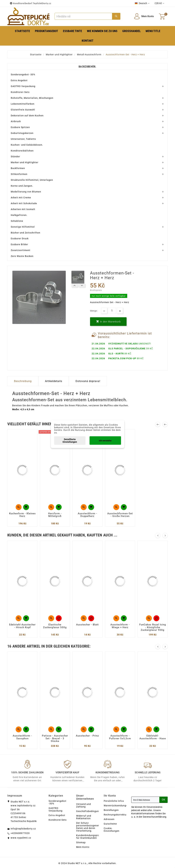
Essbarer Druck (20, 239)
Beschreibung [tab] (23, 381)
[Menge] (112, 311)
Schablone (17, 221)
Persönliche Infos (114, 801)
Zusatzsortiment (21, 250)
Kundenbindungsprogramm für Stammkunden (92, 837)
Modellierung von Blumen (26, 192)
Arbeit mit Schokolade (24, 203)
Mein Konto (83, 847)
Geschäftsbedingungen (90, 811)
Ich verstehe (105, 440)
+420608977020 (20, 833)
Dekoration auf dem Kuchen (27, 116)
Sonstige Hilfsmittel (23, 227)
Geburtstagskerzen (22, 133)
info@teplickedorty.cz (23, 829)
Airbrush (16, 121)
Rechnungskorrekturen (117, 815)
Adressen (109, 819)
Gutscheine (110, 824)
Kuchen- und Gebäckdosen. (27, 145)
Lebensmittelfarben (23, 104)
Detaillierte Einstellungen (70, 440)
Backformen (18, 168)
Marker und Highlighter (25, 162)
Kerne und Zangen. (22, 186)
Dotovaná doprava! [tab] (88, 381)
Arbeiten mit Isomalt (23, 209)
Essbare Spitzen (20, 127)
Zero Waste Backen (22, 256)
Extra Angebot (19, 80)
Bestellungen (111, 810)
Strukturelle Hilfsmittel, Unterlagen (32, 180)
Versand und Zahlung (84, 805)
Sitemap (81, 842)
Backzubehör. (87, 67)
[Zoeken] (83, 16)
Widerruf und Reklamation (84, 817)
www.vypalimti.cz (21, 838)
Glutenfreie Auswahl (23, 110)
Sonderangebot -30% (23, 75)
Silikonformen (19, 174)
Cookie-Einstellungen (112, 830)
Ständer (15, 157)
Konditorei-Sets (20, 92)
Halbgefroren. (19, 215)
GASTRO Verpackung (23, 86)
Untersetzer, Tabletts (23, 139)
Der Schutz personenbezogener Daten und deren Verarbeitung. (88, 827)
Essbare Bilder (19, 244)
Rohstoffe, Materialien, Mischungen (32, 98)
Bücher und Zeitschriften (26, 233)
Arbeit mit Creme (21, 198)
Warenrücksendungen (116, 806)
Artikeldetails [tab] (54, 381)
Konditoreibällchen (22, 151)
